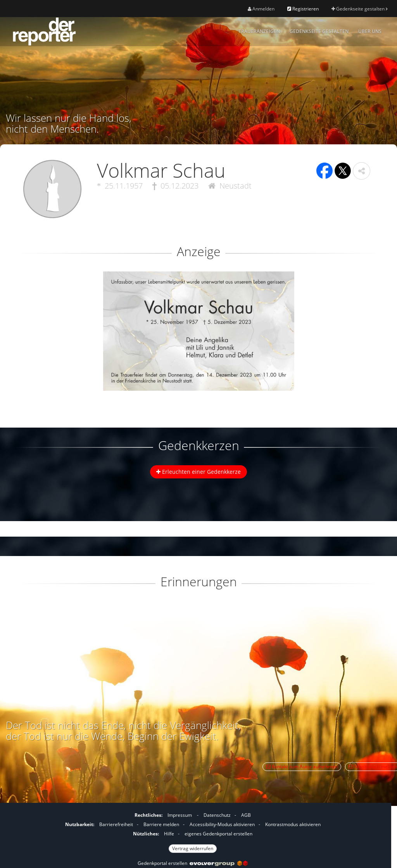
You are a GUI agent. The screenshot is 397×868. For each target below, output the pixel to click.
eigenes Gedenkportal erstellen (218, 834)
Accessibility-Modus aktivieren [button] (222, 824)
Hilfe (169, 834)
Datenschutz (217, 815)
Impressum (180, 815)
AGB (246, 815)
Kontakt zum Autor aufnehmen (302, 767)
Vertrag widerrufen (193, 848)
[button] (362, 171)
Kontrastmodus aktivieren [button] (293, 824)
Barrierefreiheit (116, 824)
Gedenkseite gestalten (359, 9)
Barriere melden (161, 824)
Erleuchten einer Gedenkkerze (198, 472)
